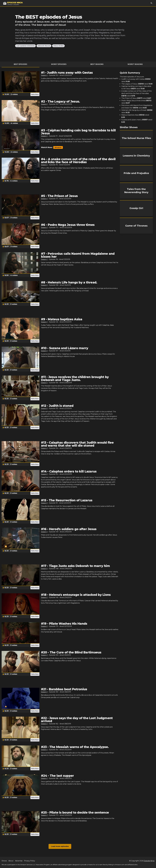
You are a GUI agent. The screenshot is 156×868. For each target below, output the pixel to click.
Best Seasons (97, 64)
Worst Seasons (135, 64)
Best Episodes (20, 64)
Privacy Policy (30, 861)
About (11, 861)
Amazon (58, 147)
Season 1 (44, 75)
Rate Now (35, 94)
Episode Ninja (149, 861)
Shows (4, 861)
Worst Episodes (59, 64)
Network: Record (44, 46)
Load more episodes (60, 846)
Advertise (19, 861)
